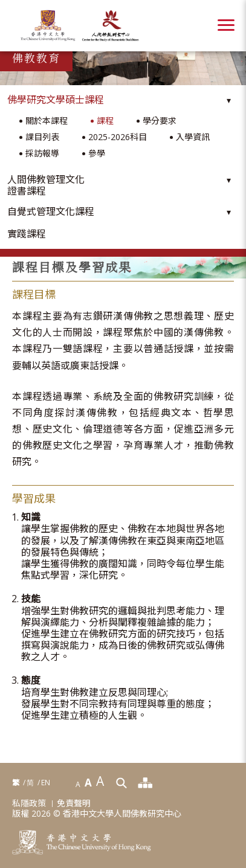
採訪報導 (42, 154)
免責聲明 (74, 804)
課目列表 (42, 137)
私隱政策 (29, 804)
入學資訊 (193, 137)
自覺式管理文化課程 (51, 212)
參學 (97, 154)
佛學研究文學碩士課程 (56, 100)
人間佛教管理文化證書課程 (46, 185)
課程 (105, 121)
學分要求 (160, 121)
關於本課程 (47, 121)
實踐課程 (27, 234)
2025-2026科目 (118, 137)
